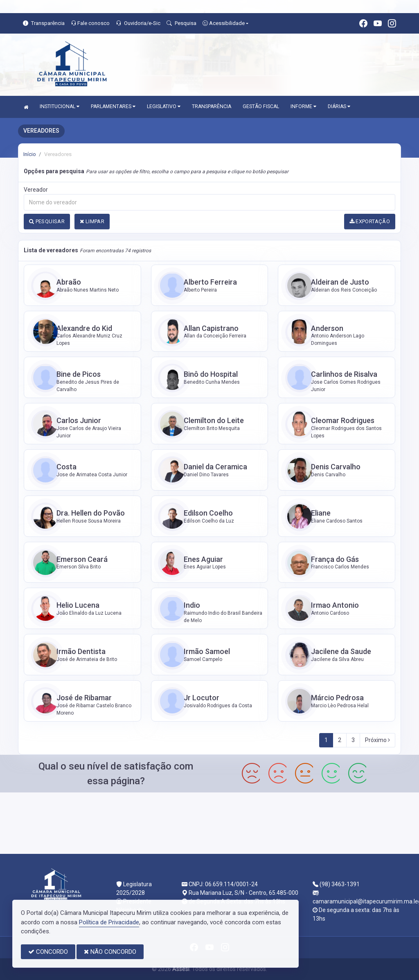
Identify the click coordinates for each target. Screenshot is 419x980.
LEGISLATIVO (164, 106)
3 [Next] (353, 740)
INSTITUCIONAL (60, 106)
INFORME (303, 106)
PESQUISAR (47, 221)
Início (30, 154)
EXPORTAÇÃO (370, 221)
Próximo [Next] (377, 740)
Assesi (181, 969)
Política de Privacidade (109, 922)
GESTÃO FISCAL (261, 106)
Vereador (36, 190)
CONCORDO (48, 952)
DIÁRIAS (339, 106)
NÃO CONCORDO (110, 952)
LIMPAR (92, 221)
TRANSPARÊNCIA (212, 106)
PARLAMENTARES (113, 106)
